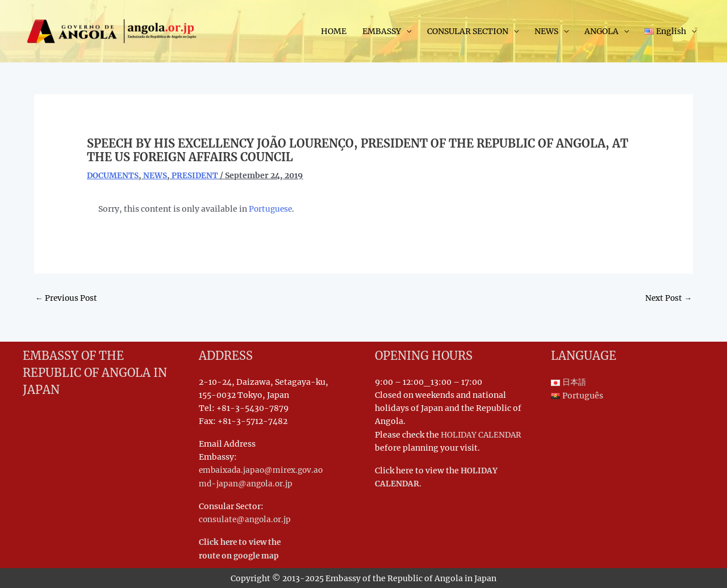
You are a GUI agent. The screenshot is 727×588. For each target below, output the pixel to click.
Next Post (668, 299)
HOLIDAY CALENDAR (483, 435)
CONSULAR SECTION (468, 32)
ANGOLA (601, 32)
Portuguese (271, 209)
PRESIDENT (196, 175)
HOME (334, 32)
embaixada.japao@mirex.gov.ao (263, 471)
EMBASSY (382, 32)
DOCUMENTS (113, 175)
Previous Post (67, 299)
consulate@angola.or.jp (246, 519)
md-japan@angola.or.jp (247, 484)
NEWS (546, 32)
